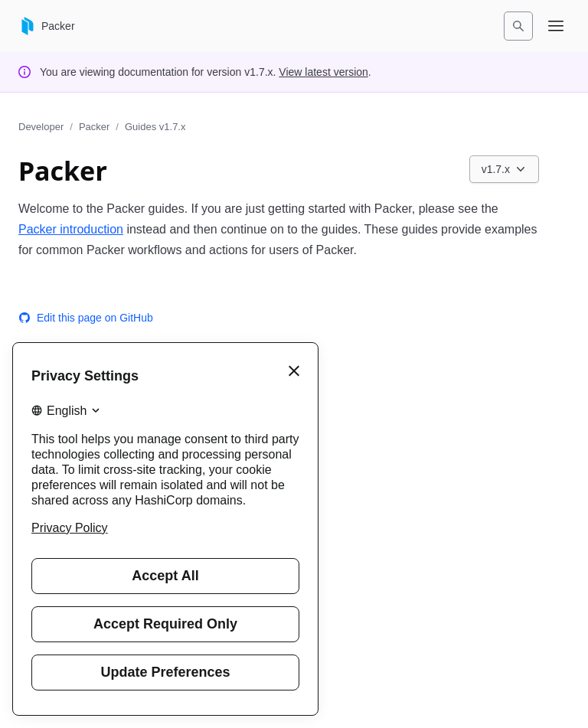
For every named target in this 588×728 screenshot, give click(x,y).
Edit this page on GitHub (86, 318)
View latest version (323, 72)
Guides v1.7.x (155, 127)
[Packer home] (47, 26)
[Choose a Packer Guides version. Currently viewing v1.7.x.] (504, 169)
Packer (94, 127)
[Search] (518, 26)
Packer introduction (71, 229)
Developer (41, 127)
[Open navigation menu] (556, 26)
